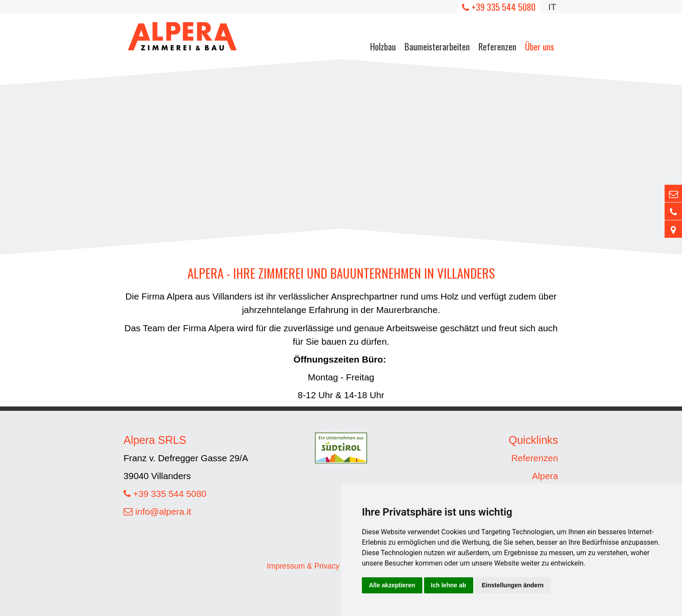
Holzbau (383, 46)
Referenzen (497, 46)
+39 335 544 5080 (503, 7)
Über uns (540, 46)
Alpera (545, 476)
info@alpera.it (163, 511)
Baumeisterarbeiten (437, 46)
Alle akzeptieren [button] (392, 585)
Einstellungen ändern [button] (513, 585)
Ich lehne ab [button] (449, 585)
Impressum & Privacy (303, 566)
